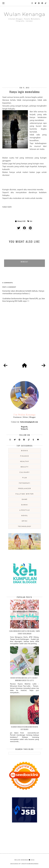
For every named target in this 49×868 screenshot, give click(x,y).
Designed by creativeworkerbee (24, 864)
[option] (24, 256)
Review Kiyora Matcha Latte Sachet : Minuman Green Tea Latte (24, 679)
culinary (25, 472)
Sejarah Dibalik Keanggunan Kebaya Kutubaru (24, 728)
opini (25, 521)
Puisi (31, 221)
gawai (25, 505)
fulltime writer (25, 494)
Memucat (24, 262)
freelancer (25, 488)
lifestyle (25, 510)
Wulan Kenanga (24, 14)
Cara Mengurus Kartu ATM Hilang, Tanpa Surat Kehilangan (24, 632)
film (25, 478)
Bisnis (25, 451)
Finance (25, 456)
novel (25, 515)
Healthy (25, 461)
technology (25, 526)
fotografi (25, 483)
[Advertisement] (24, 51)
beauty (25, 467)
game (25, 499)
